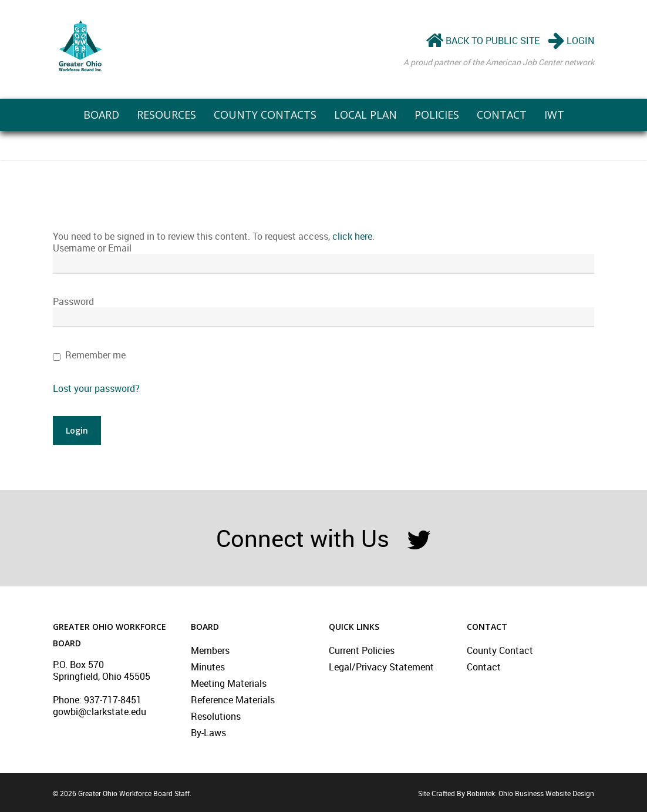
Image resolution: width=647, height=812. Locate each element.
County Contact (500, 650)
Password (73, 301)
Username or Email (92, 248)
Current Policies (362, 650)
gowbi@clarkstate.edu (100, 712)
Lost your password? (96, 388)
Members (210, 650)
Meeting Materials (229, 683)
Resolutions (216, 716)
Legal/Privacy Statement (381, 667)
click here (352, 236)
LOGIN (571, 41)
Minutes (208, 667)
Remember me (95, 355)
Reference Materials (233, 700)
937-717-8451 (113, 700)
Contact (484, 667)
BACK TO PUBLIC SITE (483, 41)
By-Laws (208, 733)
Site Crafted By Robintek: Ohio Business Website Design (506, 793)
